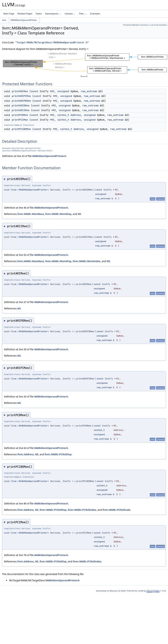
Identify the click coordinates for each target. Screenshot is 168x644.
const (34, 91)
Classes (70, 14)
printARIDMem (21, 106)
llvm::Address (26, 454)
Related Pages (25, 14)
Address (76, 115)
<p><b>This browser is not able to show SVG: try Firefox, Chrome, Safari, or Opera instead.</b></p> (85, 63)
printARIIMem (21, 110)
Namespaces (53, 14)
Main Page (9, 14)
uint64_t (63, 115)
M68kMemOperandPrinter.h (49, 156)
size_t (18, 125)
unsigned (63, 91)
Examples (95, 14)
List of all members (159, 25)
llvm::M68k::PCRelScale (116, 510)
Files (83, 14)
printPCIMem (20, 120)
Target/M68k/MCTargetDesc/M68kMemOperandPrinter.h (52, 43)
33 (25, 397)
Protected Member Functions (136, 25)
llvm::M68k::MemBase (31, 214)
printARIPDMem (21, 101)
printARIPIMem (21, 96)
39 (25, 349)
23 (23, 156)
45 (25, 208)
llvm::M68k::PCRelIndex (82, 510)
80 (25, 503)
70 (25, 555)
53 (25, 255)
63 (25, 448)
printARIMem (20, 91)
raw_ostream (89, 91)
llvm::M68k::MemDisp (58, 214)
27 (25, 302)
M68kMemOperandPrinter (24, 20)
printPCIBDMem (21, 129)
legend (84, 76)
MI (53, 91)
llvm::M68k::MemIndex (86, 261)
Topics (39, 14)
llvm (4, 20)
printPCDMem (20, 115)
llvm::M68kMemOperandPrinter (29, 190)
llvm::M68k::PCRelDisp (58, 454)
